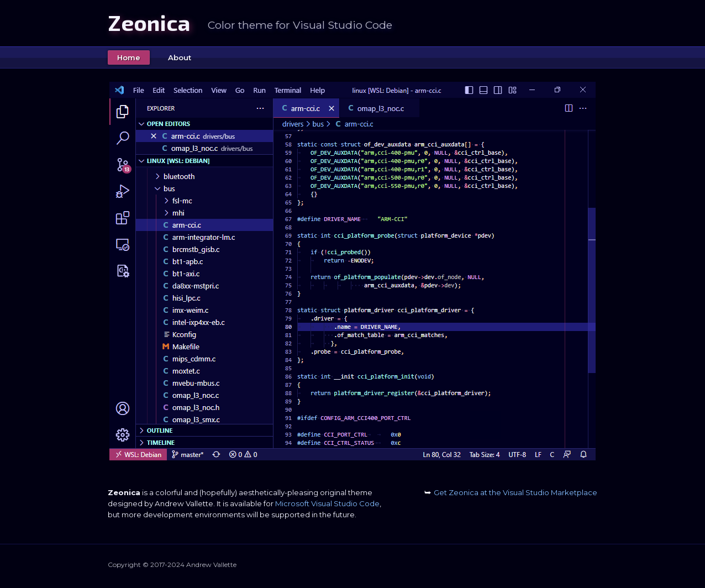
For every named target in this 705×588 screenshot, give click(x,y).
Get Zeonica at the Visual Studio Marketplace (511, 492)
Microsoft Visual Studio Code (327, 503)
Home (129, 57)
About (180, 57)
